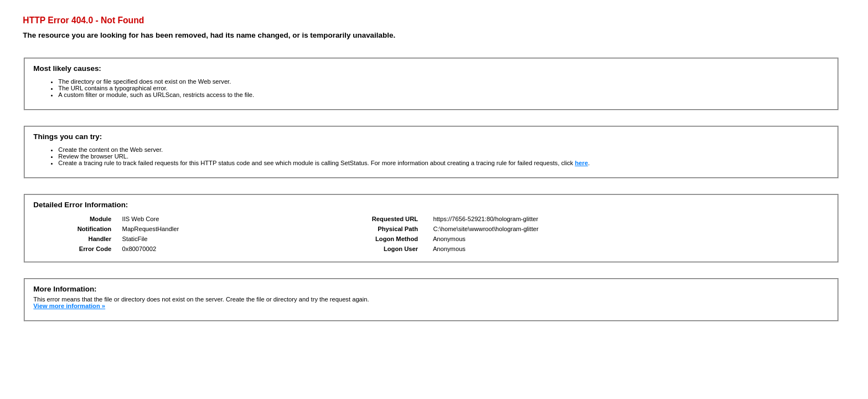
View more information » (69, 306)
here (582, 163)
